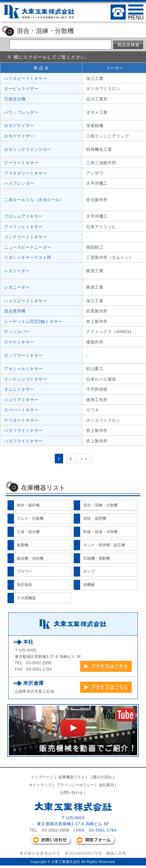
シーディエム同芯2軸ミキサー (33, 321)
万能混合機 (15, 99)
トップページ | (44, 777)
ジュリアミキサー (21, 400)
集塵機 (22, 545)
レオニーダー (17, 271)
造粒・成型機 (95, 518)
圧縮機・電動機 (97, 558)
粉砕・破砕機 (28, 505)
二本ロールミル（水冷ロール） (34, 200)
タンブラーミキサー (23, 355)
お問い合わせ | (73, 793)
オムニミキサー (19, 389)
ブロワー (24, 571)
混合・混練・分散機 (100, 505)
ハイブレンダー (19, 183)
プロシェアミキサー (23, 216)
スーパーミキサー (21, 410)
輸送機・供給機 (30, 558)
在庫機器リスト (43, 488)
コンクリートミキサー (25, 237)
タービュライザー (21, 89)
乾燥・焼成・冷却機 (100, 532)
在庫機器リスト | (73, 777)
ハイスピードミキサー (25, 78)
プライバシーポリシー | (77, 785)
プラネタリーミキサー (25, 173)
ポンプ (89, 571)
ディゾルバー (17, 332)
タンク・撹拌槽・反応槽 (104, 545)
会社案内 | (108, 785)
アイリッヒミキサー (23, 227)
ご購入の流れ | (102, 777)
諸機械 (89, 585)
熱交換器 (24, 585)
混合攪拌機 (15, 311)
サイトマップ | (42, 785)
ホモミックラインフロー (28, 149)
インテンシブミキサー (25, 379)
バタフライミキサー (23, 431)
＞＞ (84, 459)
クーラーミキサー (21, 163)
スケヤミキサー (19, 342)
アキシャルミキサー (23, 369)
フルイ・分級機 (30, 518)
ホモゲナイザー (19, 126)
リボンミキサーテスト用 (28, 257)
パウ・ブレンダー (21, 112)
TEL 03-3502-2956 (49, 830)
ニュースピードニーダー (28, 247)
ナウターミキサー (21, 420)
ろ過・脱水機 (28, 532)
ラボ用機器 (26, 598)
